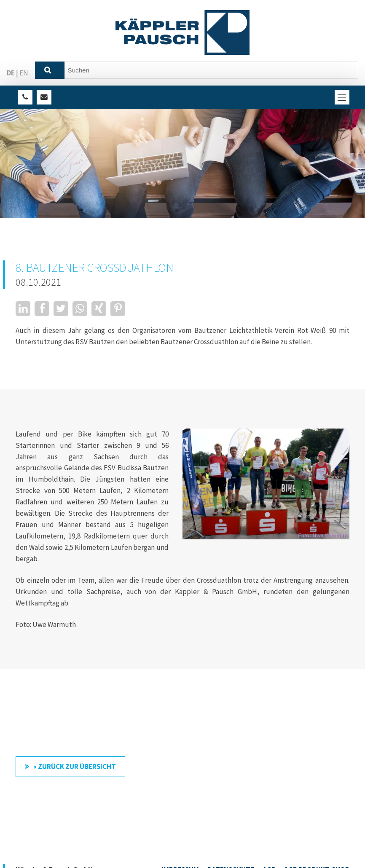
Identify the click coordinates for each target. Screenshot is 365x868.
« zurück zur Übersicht (75, 766)
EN (24, 73)
